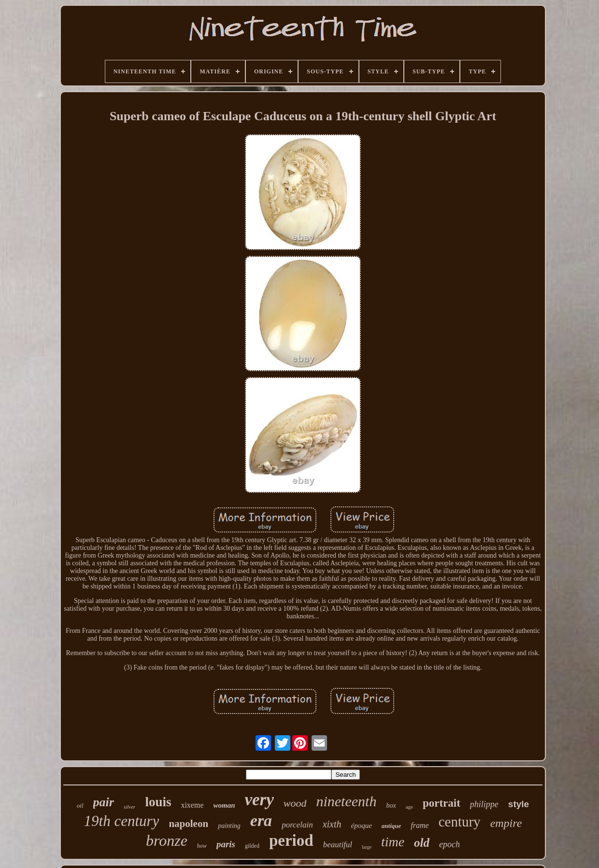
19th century (122, 821)
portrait (442, 803)
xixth (332, 824)
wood (295, 803)
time (393, 842)
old (422, 843)
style (519, 804)
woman (224, 805)
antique (391, 826)
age (409, 807)
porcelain (297, 825)
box (391, 805)
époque (362, 826)
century (460, 822)
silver (129, 807)
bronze (167, 840)
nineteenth (346, 801)
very (259, 800)
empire (506, 823)
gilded (252, 846)
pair (104, 802)
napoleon (188, 824)
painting (229, 826)
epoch (449, 844)
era (261, 820)
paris (226, 844)
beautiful (338, 845)
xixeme (192, 805)
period (291, 840)
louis (158, 802)
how (202, 846)
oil (80, 805)
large (367, 847)
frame (420, 825)
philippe (484, 804)
